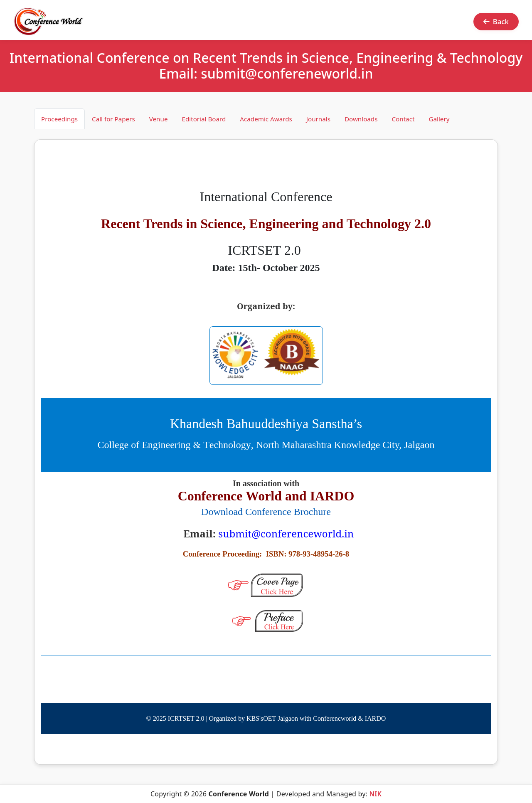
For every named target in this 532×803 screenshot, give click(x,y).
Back (496, 21)
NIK (375, 794)
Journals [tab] (318, 119)
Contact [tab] (403, 119)
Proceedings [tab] (59, 119)
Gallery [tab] (439, 119)
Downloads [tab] (361, 119)
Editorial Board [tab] (204, 119)
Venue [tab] (159, 119)
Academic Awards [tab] (266, 119)
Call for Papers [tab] (113, 119)
